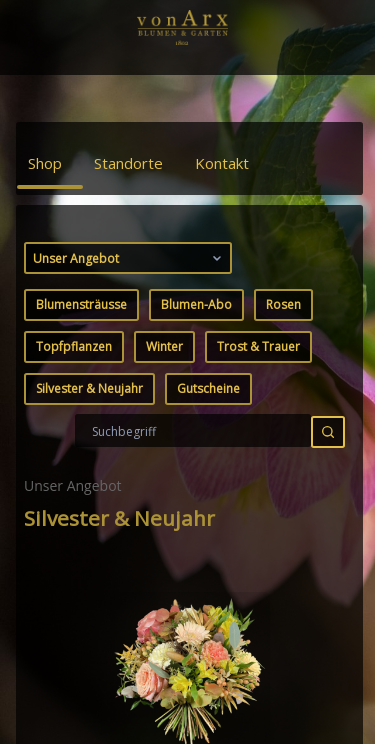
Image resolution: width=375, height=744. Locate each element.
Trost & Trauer (258, 346)
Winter (164, 346)
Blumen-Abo (196, 304)
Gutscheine (208, 388)
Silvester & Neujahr (89, 388)
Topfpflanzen (74, 346)
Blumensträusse (81, 304)
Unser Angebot (129, 258)
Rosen (283, 304)
